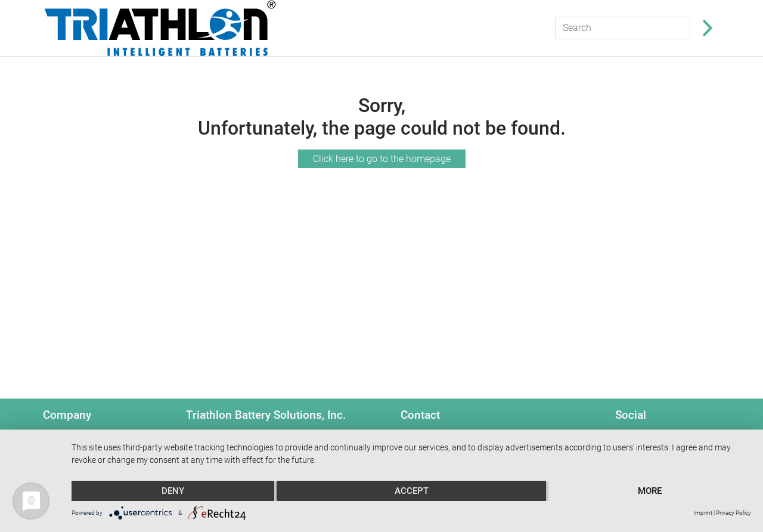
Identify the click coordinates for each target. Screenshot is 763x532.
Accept (412, 491)
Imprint (703, 513)
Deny (173, 491)
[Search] (623, 28)
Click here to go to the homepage (382, 159)
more (650, 491)
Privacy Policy (733, 513)
